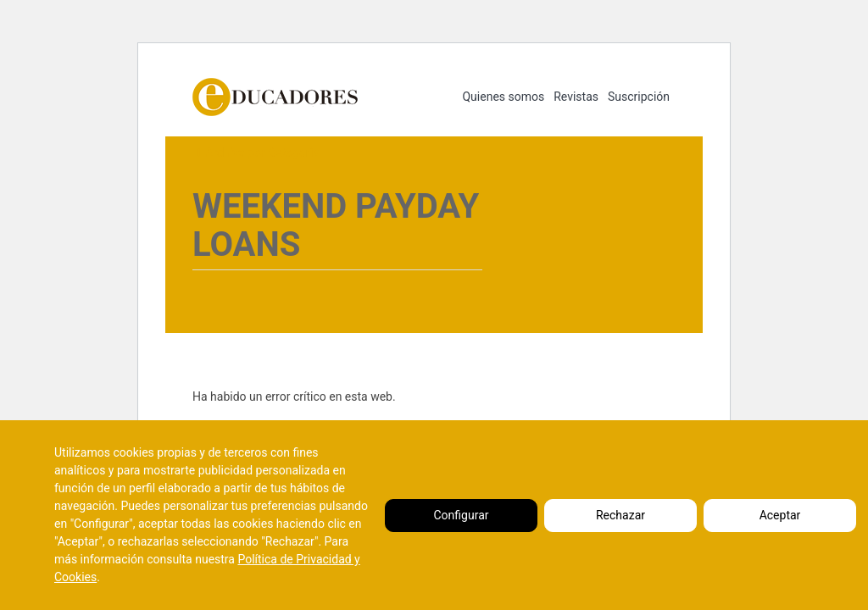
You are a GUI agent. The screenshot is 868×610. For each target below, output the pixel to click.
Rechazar (620, 515)
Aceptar (780, 515)
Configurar (462, 515)
